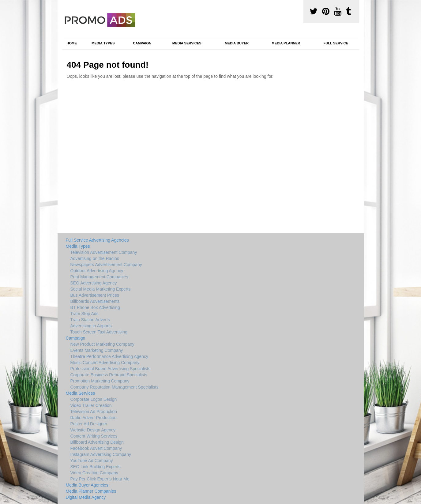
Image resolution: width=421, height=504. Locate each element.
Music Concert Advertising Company (105, 363)
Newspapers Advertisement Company (106, 265)
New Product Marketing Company (102, 344)
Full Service (336, 43)
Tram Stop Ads (85, 314)
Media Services (187, 43)
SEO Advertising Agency (94, 283)
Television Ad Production (94, 412)
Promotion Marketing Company (100, 381)
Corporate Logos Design (94, 399)
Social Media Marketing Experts (101, 289)
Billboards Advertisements (95, 301)
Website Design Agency (93, 430)
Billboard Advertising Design (97, 442)
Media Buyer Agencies (87, 485)
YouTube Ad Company (92, 461)
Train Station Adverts (90, 320)
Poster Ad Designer (89, 424)
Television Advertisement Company (104, 252)
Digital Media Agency (86, 497)
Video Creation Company (94, 473)
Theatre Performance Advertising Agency (109, 356)
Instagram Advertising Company (101, 454)
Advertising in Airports (91, 326)
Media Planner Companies (91, 491)
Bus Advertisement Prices (95, 295)
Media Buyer (237, 43)
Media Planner (286, 43)
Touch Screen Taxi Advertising (99, 332)
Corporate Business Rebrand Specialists (109, 375)
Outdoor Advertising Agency (97, 271)
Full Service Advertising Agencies (97, 240)
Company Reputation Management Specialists (115, 387)
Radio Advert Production (94, 418)
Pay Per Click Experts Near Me (100, 479)
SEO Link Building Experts (96, 467)
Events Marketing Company (97, 350)
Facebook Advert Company (96, 448)
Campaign (142, 43)
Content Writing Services (94, 436)
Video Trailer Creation (91, 405)
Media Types (103, 43)
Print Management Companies (99, 277)
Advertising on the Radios (95, 258)
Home (72, 43)
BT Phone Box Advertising (95, 307)
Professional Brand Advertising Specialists (110, 369)
